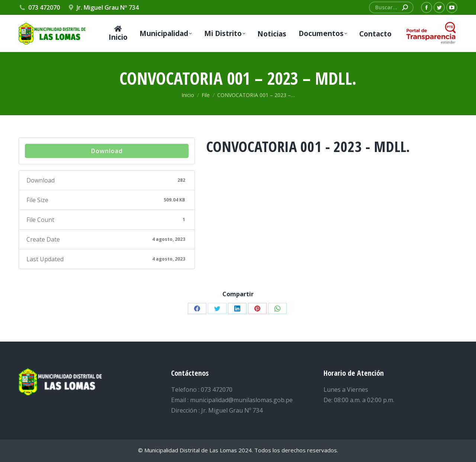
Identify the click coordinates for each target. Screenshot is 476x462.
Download (107, 151)
